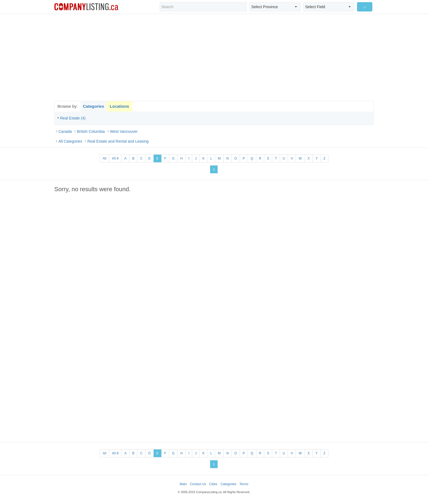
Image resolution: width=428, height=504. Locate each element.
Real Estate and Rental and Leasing (118, 141)
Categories (94, 106)
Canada (65, 131)
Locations (119, 106)
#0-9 (115, 158)
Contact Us (198, 484)
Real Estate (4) (73, 118)
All (104, 158)
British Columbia (91, 131)
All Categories (70, 141)
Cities (213, 484)
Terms (244, 484)
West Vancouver (124, 131)
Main (183, 484)
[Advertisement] (214, 57)
